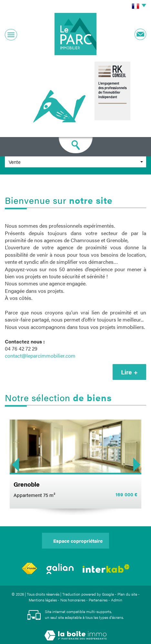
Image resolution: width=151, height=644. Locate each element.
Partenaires (98, 600)
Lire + (129, 372)
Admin (117, 600)
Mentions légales (43, 600)
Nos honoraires (73, 600)
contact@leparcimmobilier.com (40, 356)
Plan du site (127, 594)
